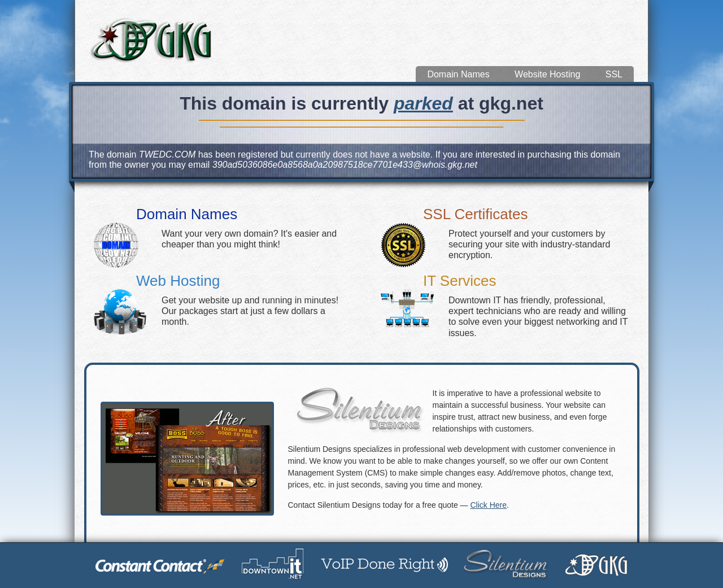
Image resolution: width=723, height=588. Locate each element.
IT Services (460, 281)
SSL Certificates (475, 214)
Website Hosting (547, 74)
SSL (614, 74)
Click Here (488, 505)
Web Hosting (178, 281)
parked (423, 103)
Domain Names (458, 74)
